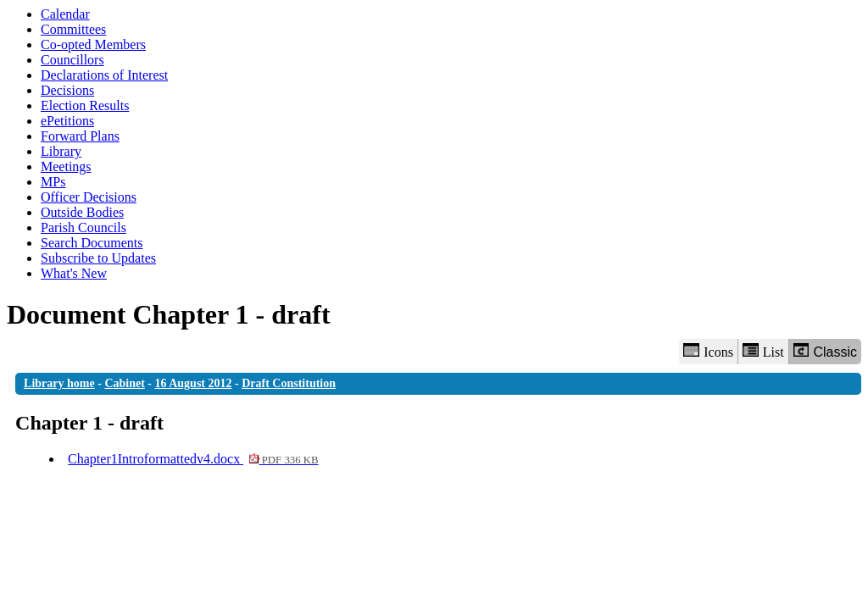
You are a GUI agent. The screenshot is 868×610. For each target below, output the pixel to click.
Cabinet (124, 383)
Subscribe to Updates (98, 258)
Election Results (85, 105)
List (763, 351)
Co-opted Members (93, 44)
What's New (74, 273)
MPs (53, 182)
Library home (59, 383)
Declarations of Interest (104, 75)
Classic (825, 351)
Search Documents (92, 243)
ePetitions (67, 121)
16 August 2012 (194, 383)
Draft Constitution (289, 383)
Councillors (72, 60)
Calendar (65, 14)
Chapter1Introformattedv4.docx (193, 459)
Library (61, 151)
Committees (73, 29)
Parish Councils (83, 227)
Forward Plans (80, 136)
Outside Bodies (82, 212)
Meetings (66, 166)
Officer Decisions (89, 197)
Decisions (67, 90)
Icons (708, 351)
